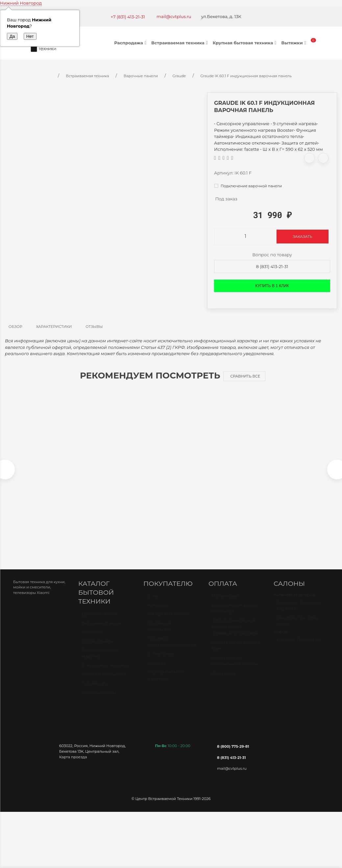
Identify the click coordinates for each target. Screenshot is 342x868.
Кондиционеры (99, 699)
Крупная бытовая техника (245, 43)
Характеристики (54, 327)
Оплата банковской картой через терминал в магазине (236, 633)
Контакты (157, 611)
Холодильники (98, 648)
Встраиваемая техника (180, 43)
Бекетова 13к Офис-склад (298, 628)
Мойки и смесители (104, 681)
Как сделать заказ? (168, 621)
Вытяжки (294, 43)
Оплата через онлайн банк (236, 652)
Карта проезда (73, 760)
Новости (156, 670)
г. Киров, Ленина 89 (299, 646)
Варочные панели (102, 629)
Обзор (15, 327)
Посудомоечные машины (100, 660)
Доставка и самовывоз (159, 633)
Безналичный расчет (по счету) (235, 615)
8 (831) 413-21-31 (272, 266)
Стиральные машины (105, 672)
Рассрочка (223, 680)
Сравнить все (245, 376)
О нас (153, 603)
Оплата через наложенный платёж (235, 668)
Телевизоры (95, 690)
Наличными (225, 603)
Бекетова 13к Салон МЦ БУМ (298, 612)
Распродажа (131, 43)
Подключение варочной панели (248, 186)
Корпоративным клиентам (165, 682)
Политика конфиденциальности (171, 648)
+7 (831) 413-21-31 (128, 17)
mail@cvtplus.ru (174, 16)
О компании (160, 660)
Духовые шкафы (99, 620)
